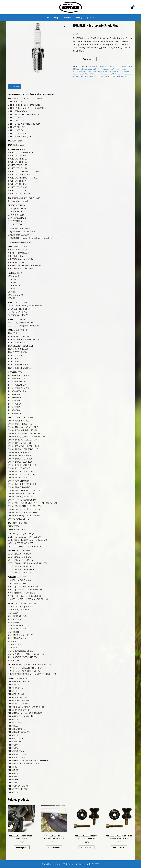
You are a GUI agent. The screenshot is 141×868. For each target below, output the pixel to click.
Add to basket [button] (54, 847)
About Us (68, 18)
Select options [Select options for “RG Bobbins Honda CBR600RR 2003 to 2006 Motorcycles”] (22, 847)
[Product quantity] (77, 59)
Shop (57, 18)
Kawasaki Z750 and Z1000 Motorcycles (90, 74)
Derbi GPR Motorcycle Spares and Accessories (107, 69)
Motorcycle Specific (127, 74)
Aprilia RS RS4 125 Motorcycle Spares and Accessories (113, 67)
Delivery (79, 18)
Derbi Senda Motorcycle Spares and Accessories (98, 71)
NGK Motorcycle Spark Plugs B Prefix (98, 76)
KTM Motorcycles (117, 74)
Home (48, 18)
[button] (64, 27)
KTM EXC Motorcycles (106, 74)
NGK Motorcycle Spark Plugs (80, 76)
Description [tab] (14, 87)
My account (91, 18)
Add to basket (89, 59)
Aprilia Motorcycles (93, 67)
